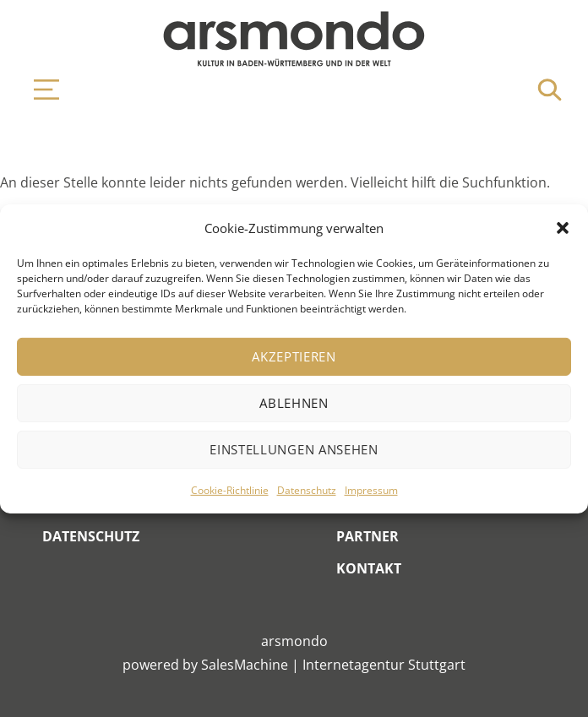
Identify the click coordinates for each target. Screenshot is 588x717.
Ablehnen (294, 403)
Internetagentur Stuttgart (384, 665)
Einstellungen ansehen (294, 449)
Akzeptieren (294, 356)
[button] (563, 228)
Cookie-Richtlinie (230, 490)
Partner (367, 536)
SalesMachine (245, 665)
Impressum (371, 490)
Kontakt (369, 568)
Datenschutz (307, 490)
